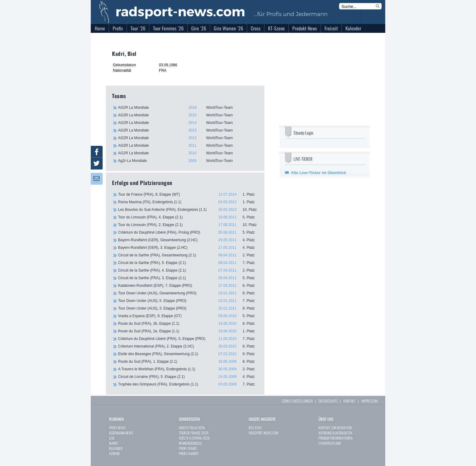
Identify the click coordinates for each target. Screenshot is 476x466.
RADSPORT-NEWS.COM (263, 433)
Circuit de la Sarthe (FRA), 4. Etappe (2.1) (188, 270)
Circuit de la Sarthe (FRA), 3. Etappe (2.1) (188, 278)
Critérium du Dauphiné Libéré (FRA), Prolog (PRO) (188, 232)
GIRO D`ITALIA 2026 (192, 428)
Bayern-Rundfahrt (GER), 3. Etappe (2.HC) (188, 248)
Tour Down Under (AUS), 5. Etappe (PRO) (188, 301)
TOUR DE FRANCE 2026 (194, 433)
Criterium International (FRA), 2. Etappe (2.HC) (188, 346)
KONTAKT (349, 401)
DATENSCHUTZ (328, 401)
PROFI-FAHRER (189, 453)
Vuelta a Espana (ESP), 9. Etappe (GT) (188, 316)
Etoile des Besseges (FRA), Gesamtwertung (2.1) (188, 354)
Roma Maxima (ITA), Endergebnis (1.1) (188, 202)
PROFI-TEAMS (188, 448)
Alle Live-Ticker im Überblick (318, 173)
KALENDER (116, 448)
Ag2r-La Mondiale (188, 161)
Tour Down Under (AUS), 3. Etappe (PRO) (188, 308)
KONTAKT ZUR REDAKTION (335, 428)
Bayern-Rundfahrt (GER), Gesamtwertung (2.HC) (188, 240)
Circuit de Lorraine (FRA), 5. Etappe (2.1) (188, 377)
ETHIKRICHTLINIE (330, 443)
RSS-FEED (255, 428)
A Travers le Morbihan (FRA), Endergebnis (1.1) (188, 369)
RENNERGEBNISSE (190, 443)
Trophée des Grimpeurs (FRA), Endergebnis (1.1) (188, 384)
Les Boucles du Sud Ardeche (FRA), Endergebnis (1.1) (188, 210)
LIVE (112, 438)
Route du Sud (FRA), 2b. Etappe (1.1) (188, 324)
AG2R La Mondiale (188, 108)
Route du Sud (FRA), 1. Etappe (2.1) (188, 361)
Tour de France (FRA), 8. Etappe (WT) (188, 194)
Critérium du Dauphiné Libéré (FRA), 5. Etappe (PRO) (188, 339)
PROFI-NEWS (117, 428)
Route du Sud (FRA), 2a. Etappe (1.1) (188, 331)
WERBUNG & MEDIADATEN (335, 433)
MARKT (114, 443)
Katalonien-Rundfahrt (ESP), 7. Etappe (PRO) (188, 286)
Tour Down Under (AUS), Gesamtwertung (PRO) (188, 293)
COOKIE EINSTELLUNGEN (297, 401)
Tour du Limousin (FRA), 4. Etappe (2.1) (188, 217)
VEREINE (114, 453)
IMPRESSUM (369, 401)
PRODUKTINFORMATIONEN (335, 438)
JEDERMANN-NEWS (121, 433)
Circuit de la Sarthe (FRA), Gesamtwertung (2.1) (188, 255)
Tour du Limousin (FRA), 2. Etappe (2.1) (188, 225)
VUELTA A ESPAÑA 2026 (194, 438)
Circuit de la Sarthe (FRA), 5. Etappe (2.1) (188, 263)
